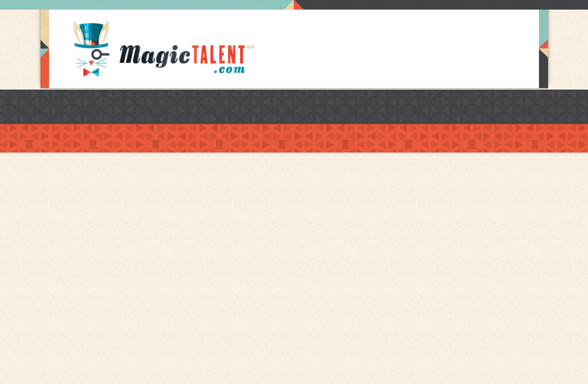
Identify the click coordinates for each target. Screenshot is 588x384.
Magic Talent (164, 49)
